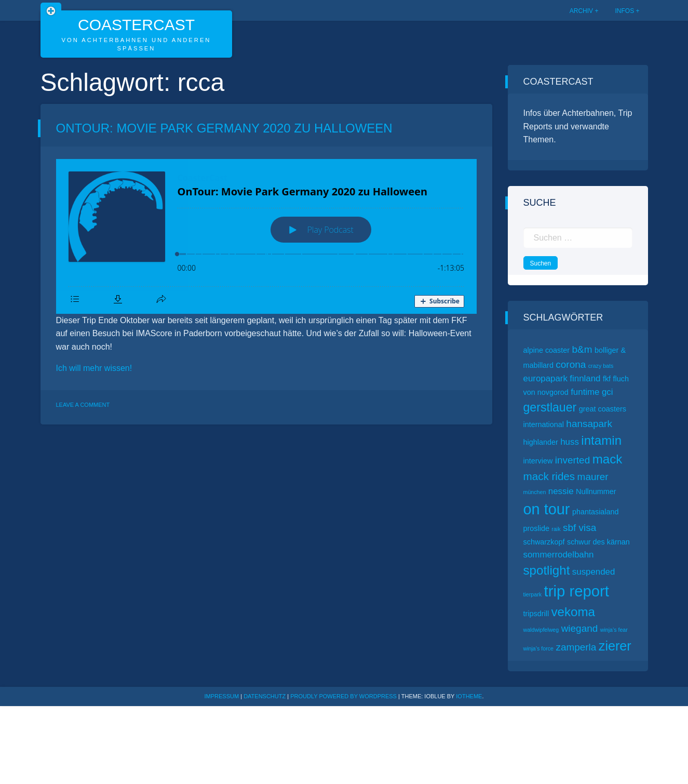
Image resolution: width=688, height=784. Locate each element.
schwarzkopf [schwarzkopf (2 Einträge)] (544, 542)
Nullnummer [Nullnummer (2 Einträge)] (596, 491)
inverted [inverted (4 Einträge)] (572, 460)
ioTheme (469, 696)
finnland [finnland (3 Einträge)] (585, 378)
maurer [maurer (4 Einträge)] (593, 477)
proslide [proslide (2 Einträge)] (536, 528)
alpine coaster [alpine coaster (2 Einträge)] (547, 350)
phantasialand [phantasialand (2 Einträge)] (596, 512)
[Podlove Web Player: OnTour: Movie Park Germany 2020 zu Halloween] (266, 236)
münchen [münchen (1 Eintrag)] (535, 492)
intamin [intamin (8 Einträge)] (601, 440)
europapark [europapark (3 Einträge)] (545, 378)
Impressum (222, 696)
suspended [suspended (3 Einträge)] (594, 572)
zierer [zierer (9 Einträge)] (615, 646)
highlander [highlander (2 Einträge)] (541, 442)
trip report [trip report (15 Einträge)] (577, 591)
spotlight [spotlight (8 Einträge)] (547, 570)
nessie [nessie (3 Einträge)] (561, 491)
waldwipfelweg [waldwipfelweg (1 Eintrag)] (541, 630)
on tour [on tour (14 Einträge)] (547, 509)
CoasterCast (136, 25)
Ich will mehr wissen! (94, 368)
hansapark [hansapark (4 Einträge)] (589, 424)
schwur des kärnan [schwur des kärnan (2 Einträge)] (598, 542)
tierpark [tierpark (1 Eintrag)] (533, 594)
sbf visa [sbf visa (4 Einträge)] (579, 528)
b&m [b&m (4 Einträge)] (582, 349)
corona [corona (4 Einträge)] (571, 364)
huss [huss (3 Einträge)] (570, 442)
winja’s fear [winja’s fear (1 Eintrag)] (614, 630)
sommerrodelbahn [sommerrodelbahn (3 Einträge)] (559, 555)
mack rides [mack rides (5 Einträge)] (549, 476)
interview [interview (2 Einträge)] (538, 461)
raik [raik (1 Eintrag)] (556, 529)
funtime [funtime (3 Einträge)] (585, 392)
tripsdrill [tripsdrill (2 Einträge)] (536, 614)
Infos (624, 11)
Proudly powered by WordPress (344, 696)
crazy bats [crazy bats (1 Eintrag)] (601, 366)
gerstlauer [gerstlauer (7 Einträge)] (550, 407)
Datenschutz (265, 696)
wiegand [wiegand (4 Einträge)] (580, 628)
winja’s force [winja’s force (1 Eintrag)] (538, 648)
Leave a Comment (83, 405)
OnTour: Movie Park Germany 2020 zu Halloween (224, 128)
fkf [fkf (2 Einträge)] (607, 379)
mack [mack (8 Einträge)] (608, 459)
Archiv (581, 11)
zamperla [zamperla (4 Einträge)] (576, 647)
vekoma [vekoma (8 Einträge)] (573, 612)
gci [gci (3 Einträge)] (608, 392)
